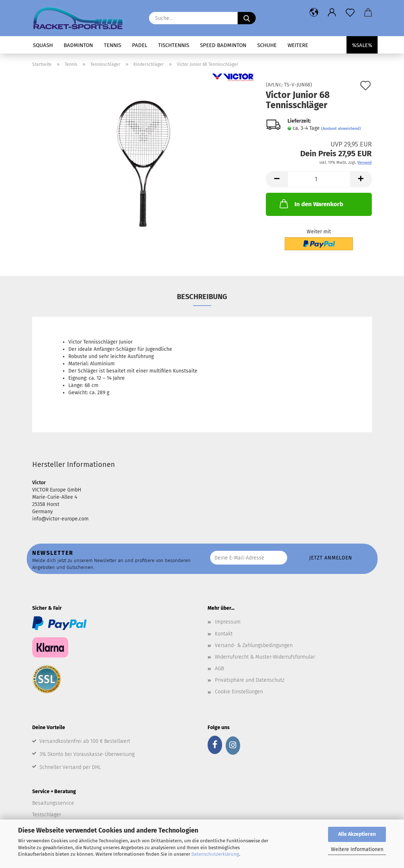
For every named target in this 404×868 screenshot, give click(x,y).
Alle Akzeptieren (357, 834)
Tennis (112, 45)
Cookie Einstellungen (239, 692)
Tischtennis (174, 45)
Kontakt (224, 634)
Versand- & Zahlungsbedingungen (254, 645)
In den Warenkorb (311, 204)
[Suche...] (247, 18)
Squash (43, 45)
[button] (314, 13)
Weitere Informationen (357, 849)
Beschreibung (202, 297)
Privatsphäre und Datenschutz (250, 680)
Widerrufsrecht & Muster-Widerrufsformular (265, 657)
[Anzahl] (319, 179)
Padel (140, 45)
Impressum (228, 622)
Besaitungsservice (53, 803)
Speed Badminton (223, 45)
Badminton (78, 45)
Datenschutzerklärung (215, 854)
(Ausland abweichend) (341, 129)
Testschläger (47, 815)
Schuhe (267, 45)
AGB (219, 669)
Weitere (298, 45)
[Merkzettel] (350, 13)
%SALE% (362, 45)
